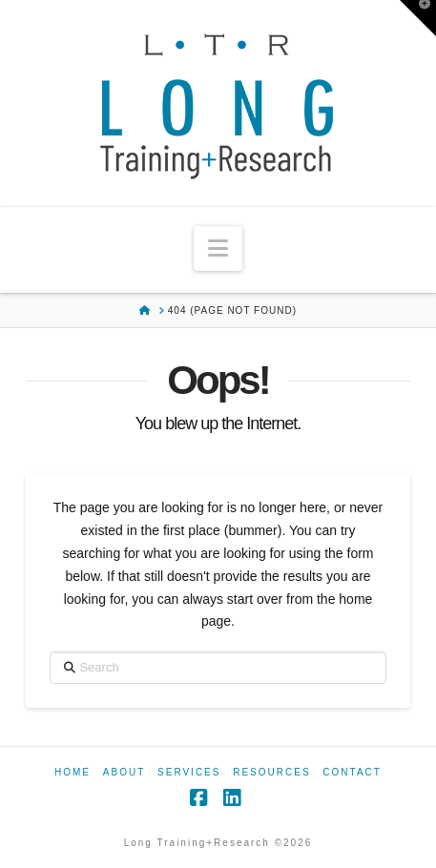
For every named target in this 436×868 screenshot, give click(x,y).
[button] (218, 248)
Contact (352, 772)
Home (73, 772)
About (124, 772)
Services (189, 772)
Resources (271, 772)
